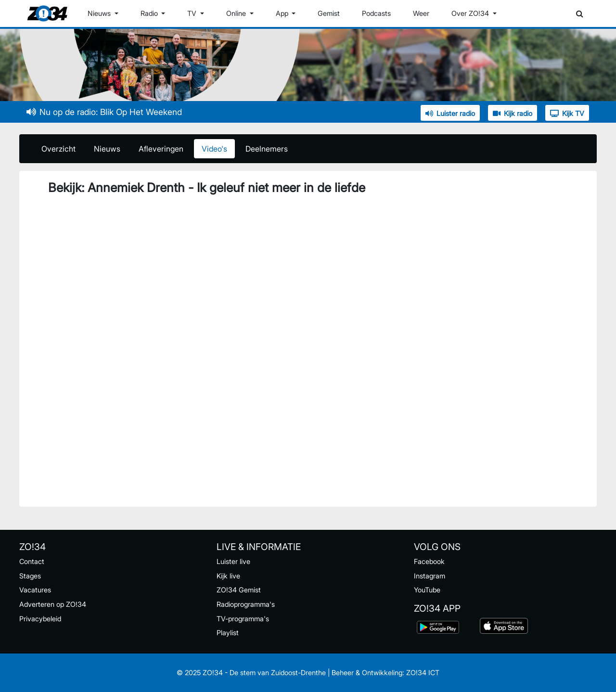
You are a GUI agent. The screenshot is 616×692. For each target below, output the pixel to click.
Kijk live (228, 576)
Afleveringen (161, 149)
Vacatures (35, 590)
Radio (150, 13)
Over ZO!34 (471, 13)
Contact (32, 561)
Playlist (228, 633)
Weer (421, 13)
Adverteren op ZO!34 (53, 604)
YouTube (427, 590)
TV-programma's (243, 619)
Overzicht (58, 149)
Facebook (429, 561)
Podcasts (376, 13)
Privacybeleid (40, 619)
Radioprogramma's (246, 604)
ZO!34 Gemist (239, 590)
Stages (30, 576)
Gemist (329, 13)
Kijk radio (513, 113)
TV (193, 13)
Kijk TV (567, 113)
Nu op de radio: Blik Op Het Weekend (104, 112)
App (283, 13)
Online (237, 13)
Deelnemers (267, 149)
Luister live (233, 561)
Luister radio (450, 113)
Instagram (430, 576)
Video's (214, 149)
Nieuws (100, 13)
